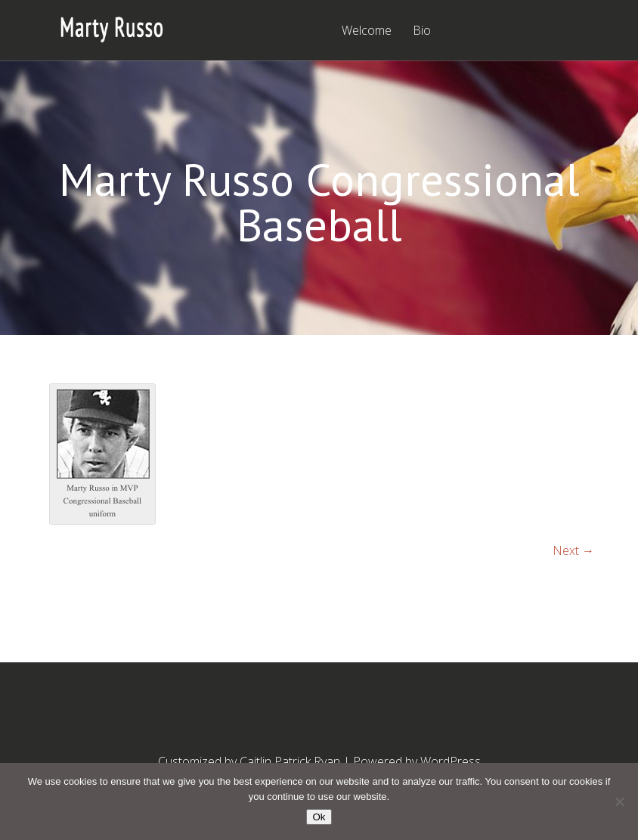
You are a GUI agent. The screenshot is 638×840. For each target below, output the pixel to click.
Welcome (367, 31)
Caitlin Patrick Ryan (290, 761)
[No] (619, 801)
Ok (319, 817)
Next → (573, 550)
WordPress (451, 761)
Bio (422, 31)
